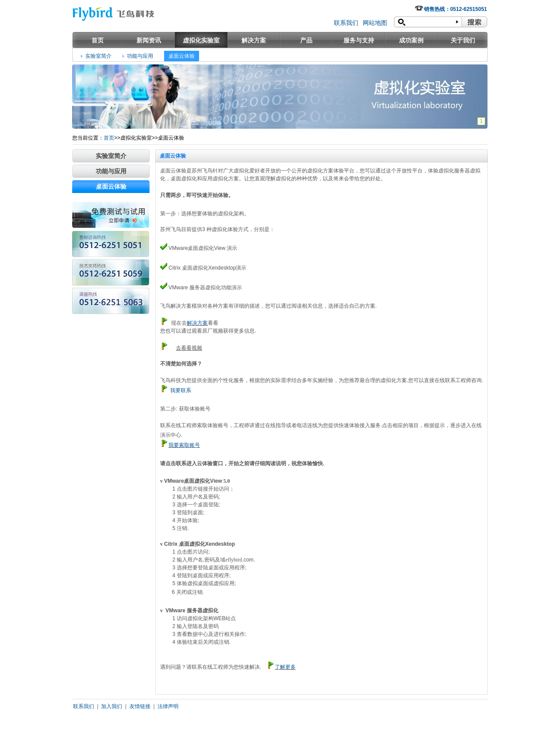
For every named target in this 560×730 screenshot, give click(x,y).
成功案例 (411, 40)
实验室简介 (98, 56)
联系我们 (346, 23)
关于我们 (463, 40)
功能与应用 (140, 56)
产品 (306, 40)
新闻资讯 (149, 40)
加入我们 (112, 706)
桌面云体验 (182, 56)
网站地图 (375, 23)
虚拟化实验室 (201, 40)
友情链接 (140, 706)
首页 (98, 40)
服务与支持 (359, 40)
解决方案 (254, 40)
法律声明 (168, 706)
